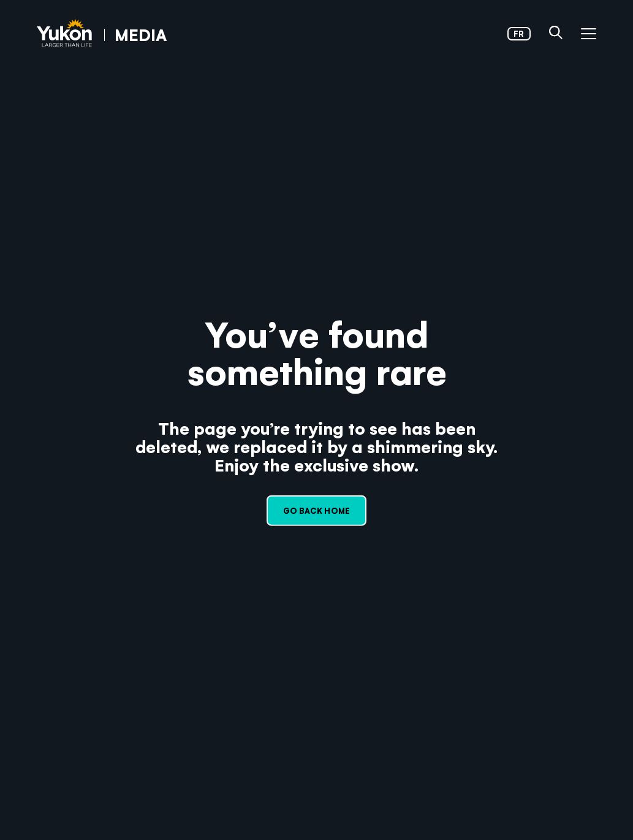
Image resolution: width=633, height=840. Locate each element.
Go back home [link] (316, 510)
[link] (102, 34)
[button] (556, 34)
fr (519, 33)
